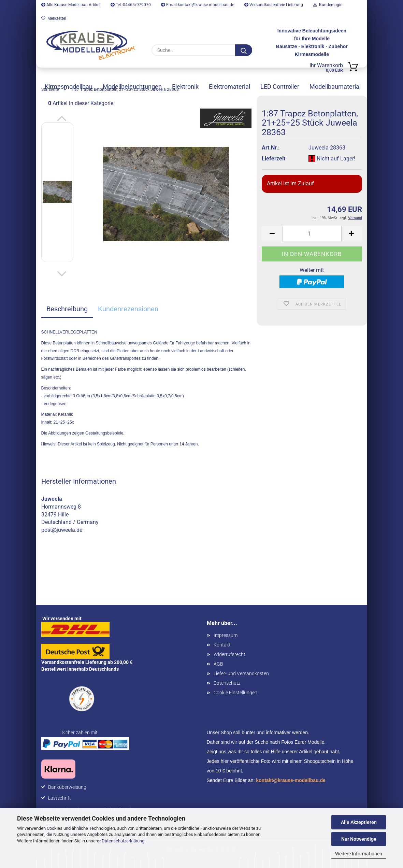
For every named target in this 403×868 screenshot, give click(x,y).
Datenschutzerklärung (123, 841)
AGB (218, 664)
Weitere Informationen (359, 854)
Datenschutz (227, 683)
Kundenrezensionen (128, 309)
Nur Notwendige (359, 839)
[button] (62, 119)
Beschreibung (67, 309)
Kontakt (222, 645)
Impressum (226, 635)
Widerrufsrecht (229, 654)
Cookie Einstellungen (235, 693)
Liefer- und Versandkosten (241, 673)
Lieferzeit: (274, 159)
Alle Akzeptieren (359, 822)
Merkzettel (54, 18)
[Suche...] (244, 50)
